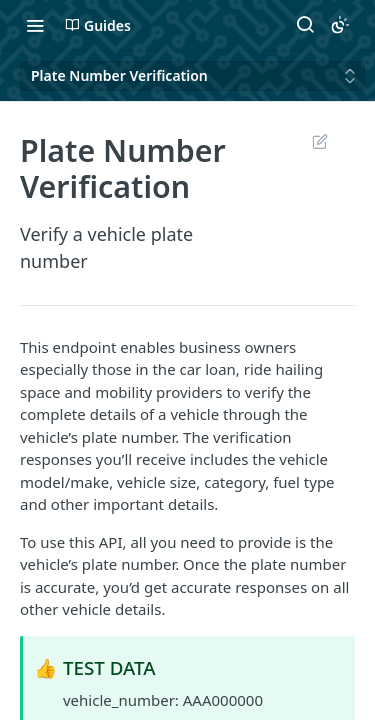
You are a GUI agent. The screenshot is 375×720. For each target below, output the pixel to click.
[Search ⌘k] (305, 25)
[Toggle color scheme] (340, 25)
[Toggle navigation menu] (35, 25)
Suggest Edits (319, 141)
